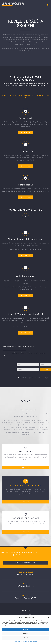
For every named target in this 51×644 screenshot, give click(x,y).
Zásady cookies (18, 642)
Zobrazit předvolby (25, 638)
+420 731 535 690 (25, 574)
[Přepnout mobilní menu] (48, 5)
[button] (49, 617)
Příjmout (26, 629)
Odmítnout (25, 634)
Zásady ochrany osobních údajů (29, 642)
